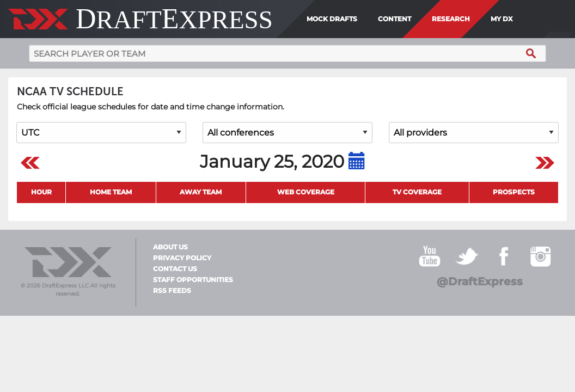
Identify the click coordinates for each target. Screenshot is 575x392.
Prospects (514, 192)
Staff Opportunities (193, 280)
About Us (170, 247)
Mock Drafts (332, 19)
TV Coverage (417, 192)
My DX (502, 19)
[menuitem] (521, 19)
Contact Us (175, 269)
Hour (41, 192)
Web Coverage (306, 192)
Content (394, 19)
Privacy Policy (182, 258)
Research (451, 19)
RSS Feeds (172, 291)
